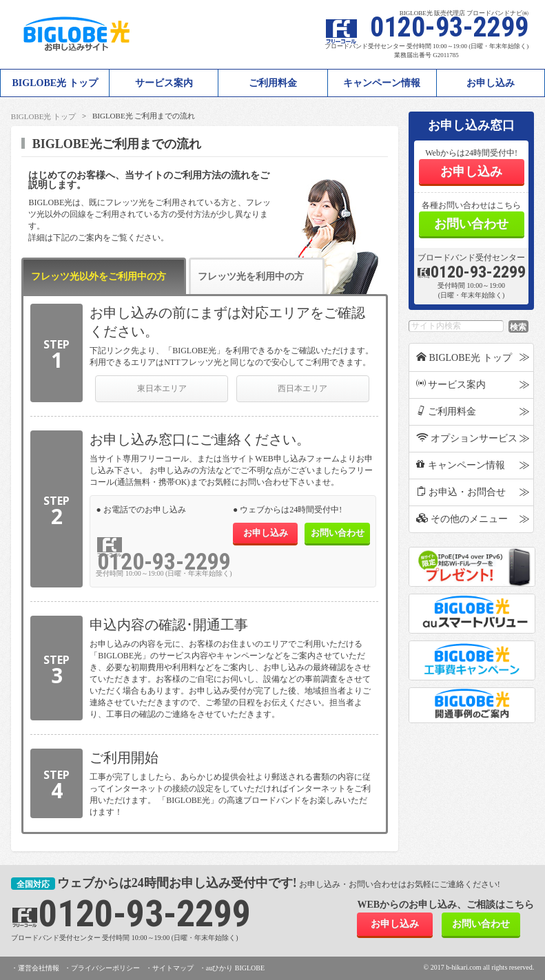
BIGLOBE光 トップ (43, 116)
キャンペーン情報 (382, 83)
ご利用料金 (273, 83)
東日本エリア (162, 388)
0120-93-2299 (164, 561)
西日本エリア (302, 388)
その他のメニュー (462, 519)
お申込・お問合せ (461, 492)
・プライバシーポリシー (102, 968)
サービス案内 (164, 83)
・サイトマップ (169, 968)
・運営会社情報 (35, 968)
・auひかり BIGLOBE (232, 968)
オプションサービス (467, 438)
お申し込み (491, 83)
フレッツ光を (251, 283)
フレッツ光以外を (99, 283)
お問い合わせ (338, 533)
